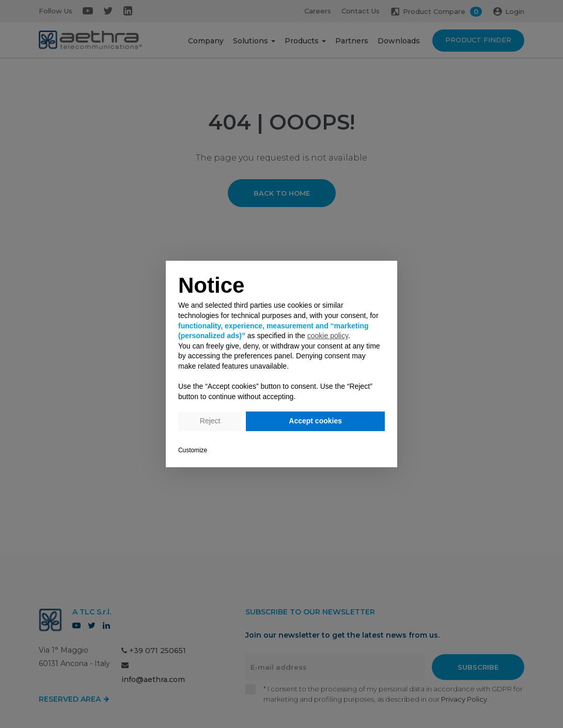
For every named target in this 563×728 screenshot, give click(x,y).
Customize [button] (193, 450)
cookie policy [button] (328, 336)
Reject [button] (210, 421)
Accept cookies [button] (315, 421)
